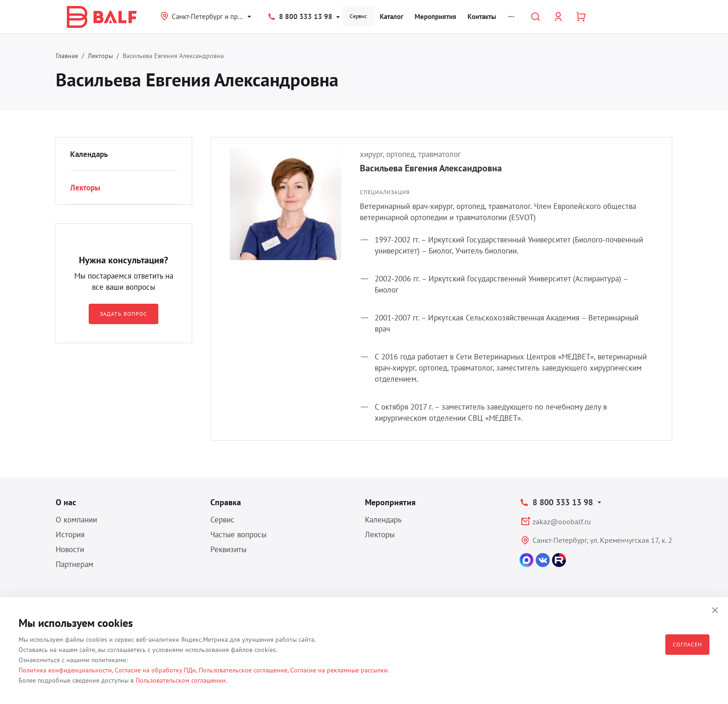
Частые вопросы (238, 535)
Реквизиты (228, 549)
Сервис (358, 16)
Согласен (687, 644)
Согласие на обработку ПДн (155, 670)
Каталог (392, 16)
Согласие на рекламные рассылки (339, 670)
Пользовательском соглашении (181, 680)
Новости (70, 549)
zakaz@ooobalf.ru (562, 521)
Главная (67, 56)
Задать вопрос (123, 314)
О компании (76, 520)
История (70, 535)
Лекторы (100, 56)
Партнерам (75, 564)
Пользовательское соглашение (243, 670)
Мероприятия (435, 16)
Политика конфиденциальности (65, 670)
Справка (226, 502)
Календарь (89, 154)
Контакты (482, 16)
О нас (66, 502)
